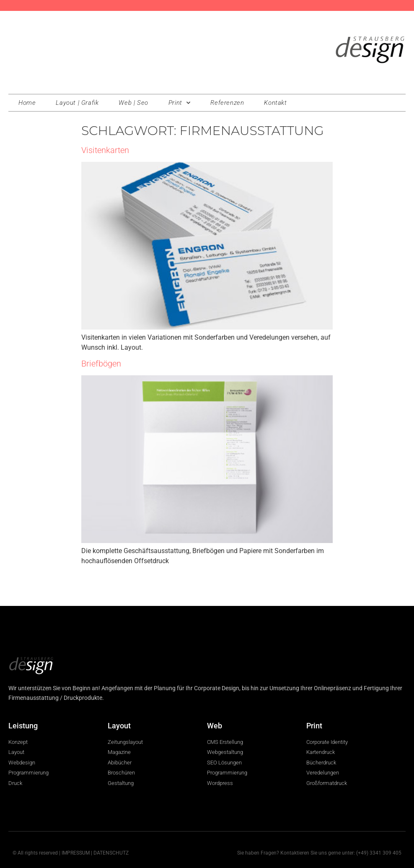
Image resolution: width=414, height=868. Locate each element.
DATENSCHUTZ (111, 853)
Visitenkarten (105, 150)
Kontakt (275, 103)
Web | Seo (133, 103)
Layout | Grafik (77, 103)
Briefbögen (101, 364)
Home (27, 103)
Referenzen (227, 103)
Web (215, 726)
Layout (119, 726)
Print (180, 103)
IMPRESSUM (76, 853)
